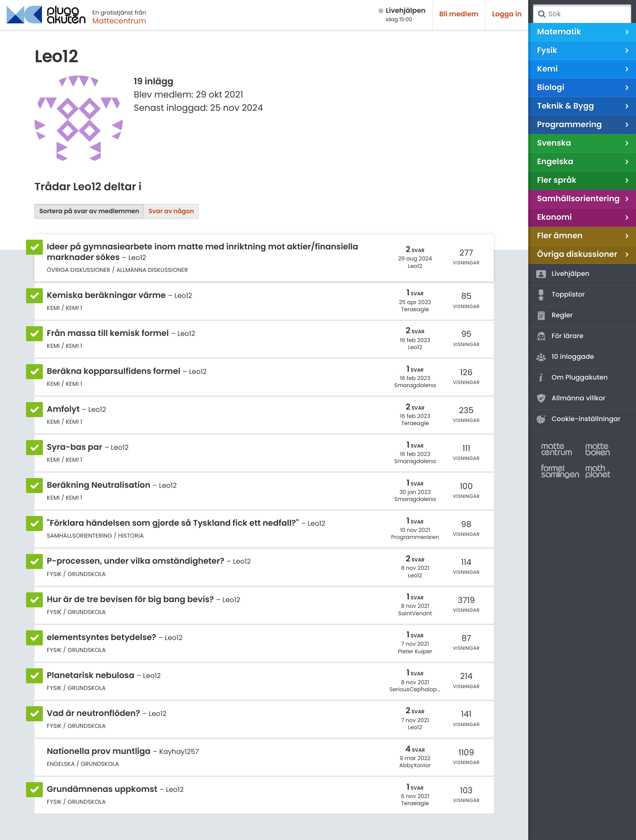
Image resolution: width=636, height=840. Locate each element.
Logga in (507, 14)
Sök (541, 14)
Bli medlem (459, 14)
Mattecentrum (119, 21)
